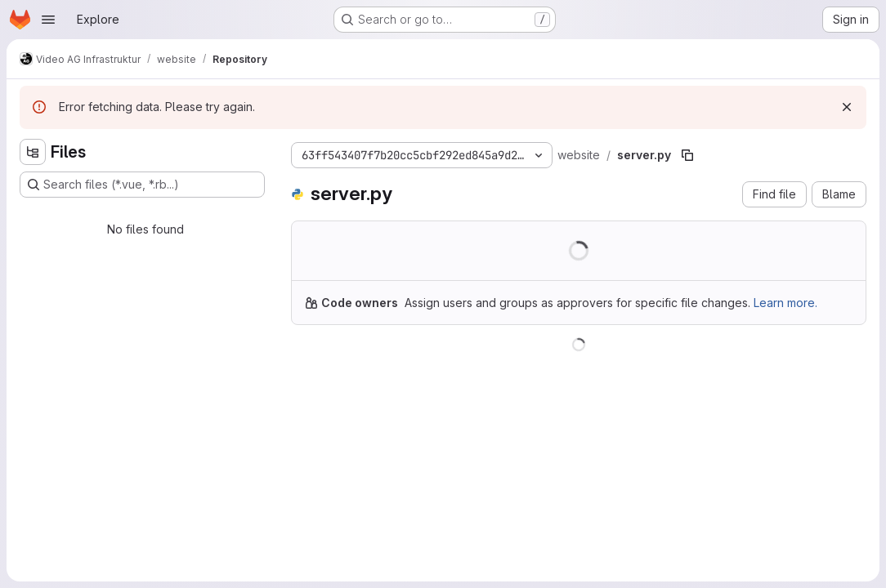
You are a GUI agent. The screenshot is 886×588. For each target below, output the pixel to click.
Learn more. (785, 303)
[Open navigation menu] (48, 20)
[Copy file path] (687, 155)
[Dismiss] (847, 107)
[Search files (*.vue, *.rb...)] (142, 185)
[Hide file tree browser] (33, 152)
